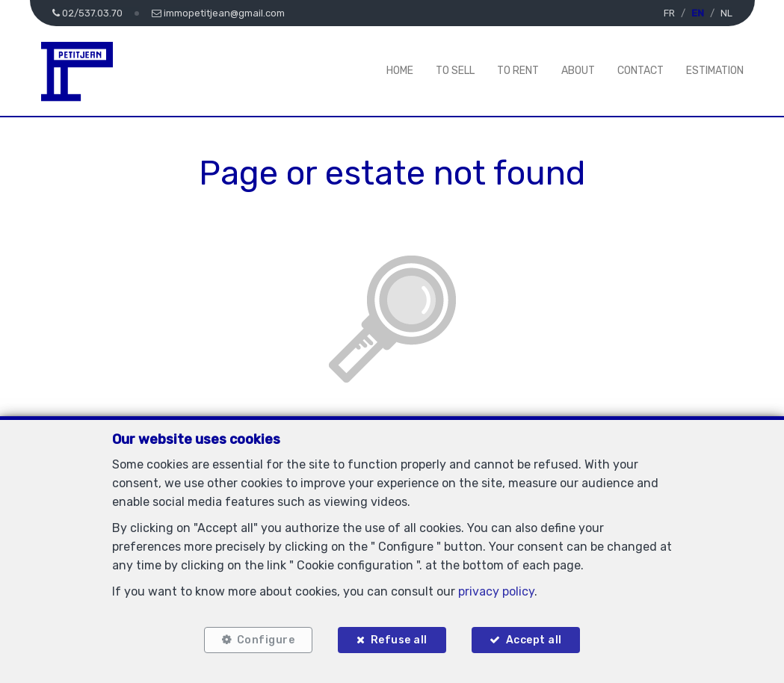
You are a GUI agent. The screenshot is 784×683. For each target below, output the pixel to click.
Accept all (534, 640)
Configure (266, 640)
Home (400, 71)
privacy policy (496, 591)
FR (669, 13)
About (578, 71)
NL (726, 13)
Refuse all (399, 640)
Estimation (715, 71)
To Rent (518, 71)
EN (698, 13)
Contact (641, 71)
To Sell (455, 71)
